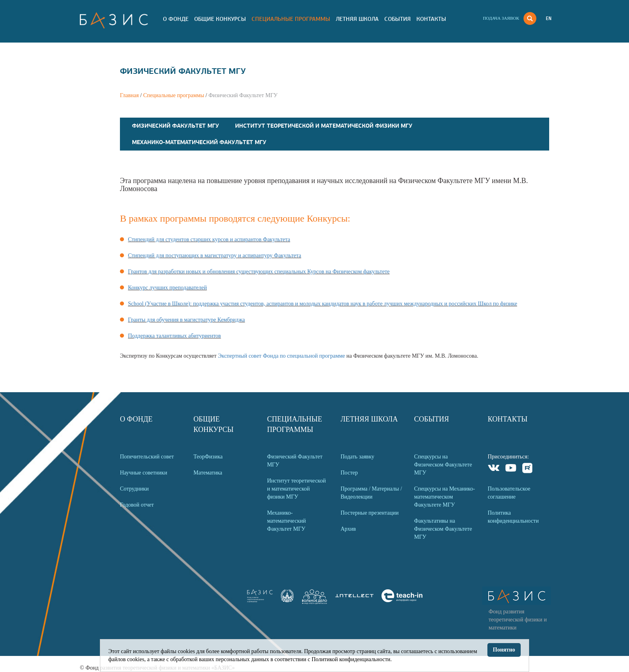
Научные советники (144, 473)
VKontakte (494, 469)
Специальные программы (291, 19)
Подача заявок (501, 18)
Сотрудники (134, 489)
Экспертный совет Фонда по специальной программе (281, 356)
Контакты (431, 19)
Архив (348, 529)
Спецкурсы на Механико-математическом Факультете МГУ (444, 497)
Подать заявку (357, 457)
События (398, 19)
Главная (129, 95)
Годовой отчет (137, 505)
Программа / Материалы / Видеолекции (371, 493)
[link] (287, 600)
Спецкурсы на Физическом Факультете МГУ (443, 465)
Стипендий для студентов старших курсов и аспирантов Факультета (209, 239)
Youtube (511, 469)
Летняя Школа (357, 19)
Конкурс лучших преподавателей (167, 288)
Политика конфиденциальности (513, 517)
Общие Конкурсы (220, 19)
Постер (349, 473)
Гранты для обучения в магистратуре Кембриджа (187, 320)
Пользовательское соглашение (509, 493)
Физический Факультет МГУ (176, 126)
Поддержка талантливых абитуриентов (174, 336)
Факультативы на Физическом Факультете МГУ (443, 529)
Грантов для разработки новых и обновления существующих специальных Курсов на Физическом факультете (259, 272)
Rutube (528, 469)
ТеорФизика (208, 457)
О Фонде (176, 19)
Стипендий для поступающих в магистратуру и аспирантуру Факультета (215, 256)
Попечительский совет (147, 457)
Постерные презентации (370, 513)
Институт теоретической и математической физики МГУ (324, 126)
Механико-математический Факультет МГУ (199, 142)
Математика (208, 473)
